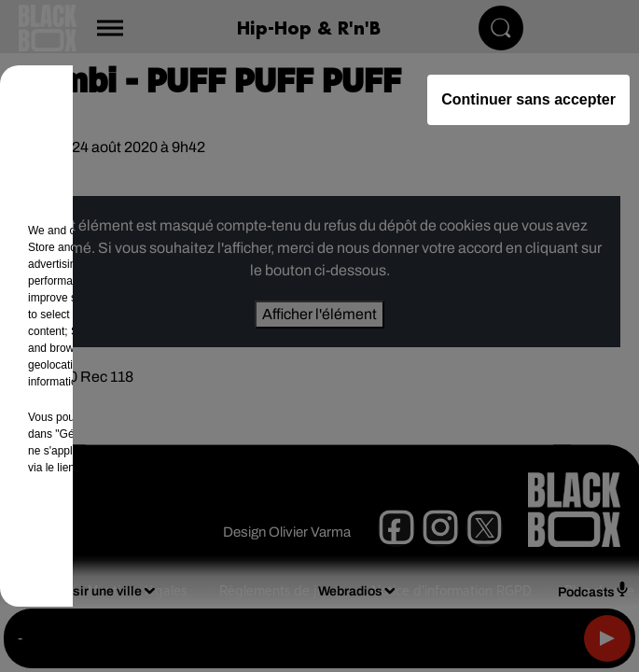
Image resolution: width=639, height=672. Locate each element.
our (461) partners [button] (114, 231)
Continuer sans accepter (528, 99)
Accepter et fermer (413, 541)
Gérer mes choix (226, 541)
